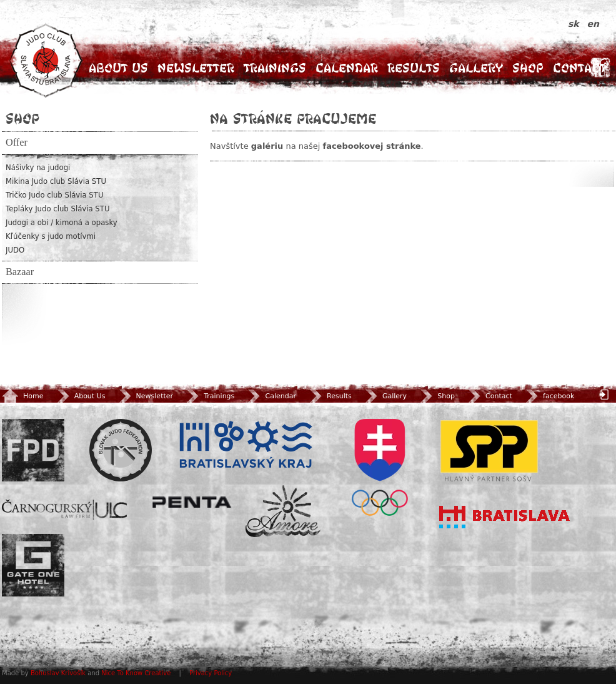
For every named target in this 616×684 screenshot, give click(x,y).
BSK (246, 445)
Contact (579, 68)
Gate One (33, 565)
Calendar (347, 68)
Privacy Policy (211, 673)
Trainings (275, 68)
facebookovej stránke (371, 146)
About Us (118, 68)
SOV (380, 467)
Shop (528, 68)
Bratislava (505, 517)
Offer (17, 143)
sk (575, 24)
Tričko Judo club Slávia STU (54, 195)
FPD (33, 450)
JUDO (15, 250)
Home (22, 396)
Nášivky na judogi (38, 168)
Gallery (476, 68)
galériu (267, 146)
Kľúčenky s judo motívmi (51, 236)
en (593, 24)
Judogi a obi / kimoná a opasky (62, 223)
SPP (489, 450)
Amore (283, 511)
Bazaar (20, 272)
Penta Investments (192, 502)
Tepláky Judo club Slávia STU (58, 209)
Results (414, 68)
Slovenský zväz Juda (121, 450)
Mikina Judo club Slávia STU (56, 181)
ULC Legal (64, 510)
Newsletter (196, 68)
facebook (549, 396)
